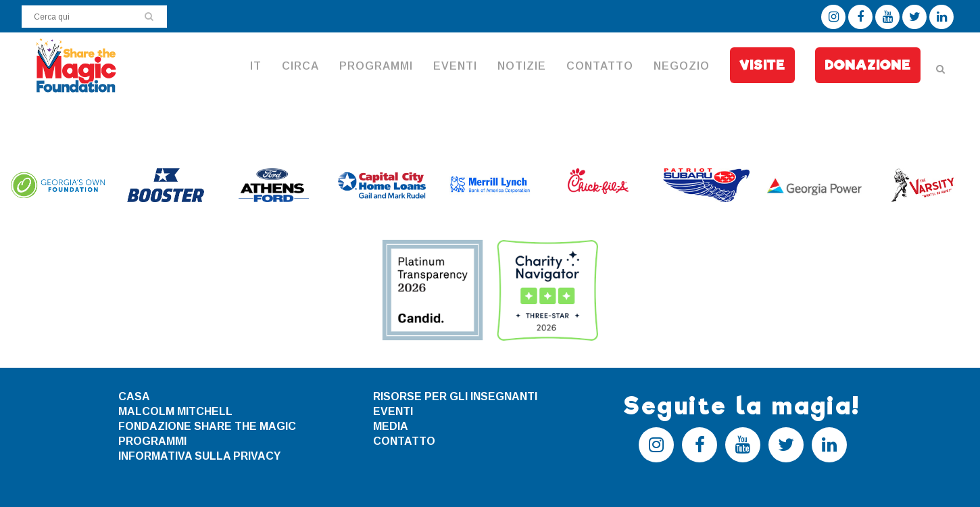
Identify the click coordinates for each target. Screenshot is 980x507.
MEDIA (391, 426)
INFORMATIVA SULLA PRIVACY (199, 456)
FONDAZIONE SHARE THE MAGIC (207, 426)
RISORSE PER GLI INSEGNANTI (455, 396)
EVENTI (393, 411)
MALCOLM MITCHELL (175, 411)
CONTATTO (404, 441)
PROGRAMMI (152, 441)
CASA (134, 396)
